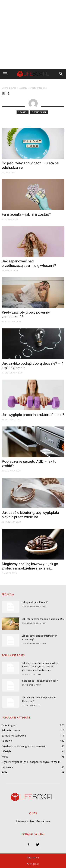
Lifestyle (7, 751)
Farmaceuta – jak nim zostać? (27, 214)
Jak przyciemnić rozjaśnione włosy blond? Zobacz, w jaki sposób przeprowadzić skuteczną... (40, 667)
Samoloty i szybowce (14, 736)
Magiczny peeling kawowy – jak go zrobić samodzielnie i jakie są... (30, 566)
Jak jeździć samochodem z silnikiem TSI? (43, 619)
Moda (5, 757)
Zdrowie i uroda (11, 730)
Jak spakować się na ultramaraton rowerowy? (40, 638)
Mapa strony (33, 858)
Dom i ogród (9, 725)
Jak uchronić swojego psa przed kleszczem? (39, 699)
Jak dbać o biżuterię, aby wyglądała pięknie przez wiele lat (30, 515)
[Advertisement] (33, 35)
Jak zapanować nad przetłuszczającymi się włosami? (29, 263)
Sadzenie (7, 741)
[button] (61, 74)
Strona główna (9, 88)
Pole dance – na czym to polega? (40, 681)
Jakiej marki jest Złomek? (35, 602)
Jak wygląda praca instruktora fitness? (33, 415)
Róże (5, 772)
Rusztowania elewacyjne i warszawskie (24, 746)
